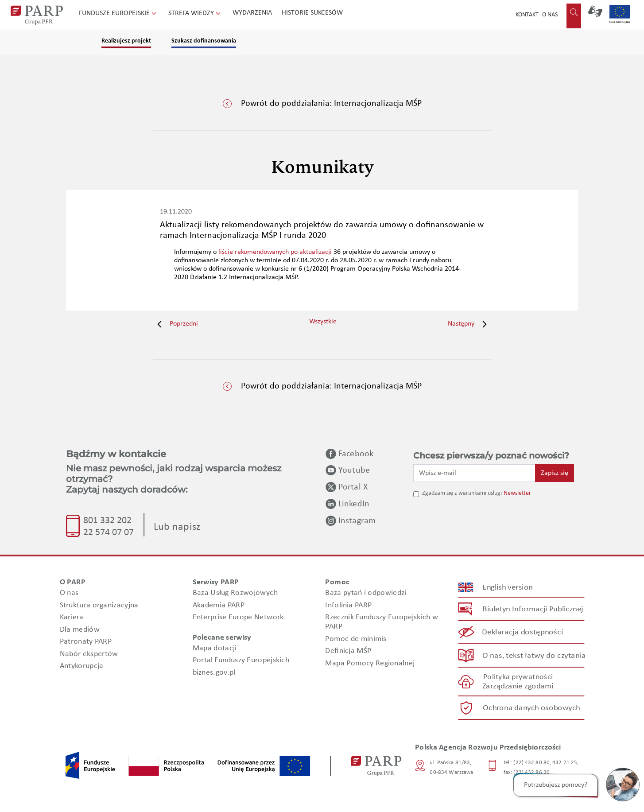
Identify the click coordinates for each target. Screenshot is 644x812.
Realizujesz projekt (126, 41)
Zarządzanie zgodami (518, 687)
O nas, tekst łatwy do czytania (534, 656)
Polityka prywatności (518, 677)
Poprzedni (175, 324)
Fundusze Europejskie (118, 13)
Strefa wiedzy (195, 13)
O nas (550, 15)
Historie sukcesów (312, 13)
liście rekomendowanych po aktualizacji (275, 252)
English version (508, 588)
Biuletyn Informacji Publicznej (533, 609)
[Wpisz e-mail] (474, 473)
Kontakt (527, 15)
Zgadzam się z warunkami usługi (462, 493)
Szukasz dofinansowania (204, 41)
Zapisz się (555, 473)
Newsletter (517, 493)
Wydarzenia (252, 13)
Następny (469, 324)
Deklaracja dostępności (523, 632)
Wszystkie (323, 322)
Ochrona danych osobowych (531, 708)
